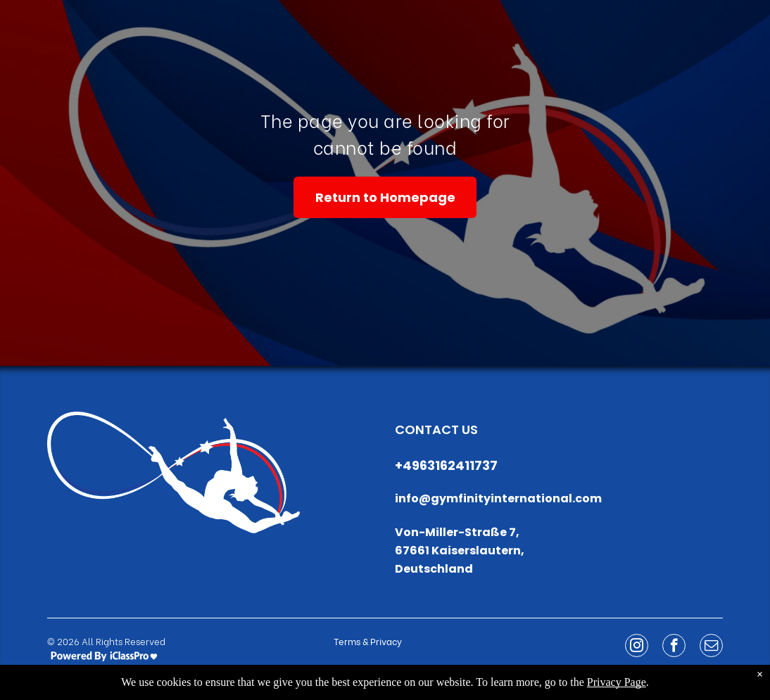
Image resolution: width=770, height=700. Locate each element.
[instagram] (637, 647)
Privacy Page (617, 682)
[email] (711, 647)
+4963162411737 (446, 465)
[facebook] (674, 647)
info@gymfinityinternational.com (498, 498)
